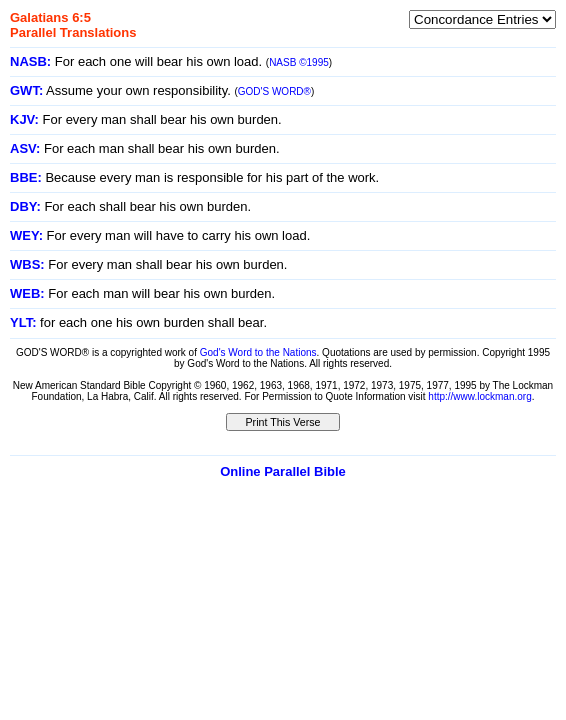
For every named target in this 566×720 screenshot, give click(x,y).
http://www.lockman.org (479, 396)
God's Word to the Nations (258, 352)
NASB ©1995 (299, 62)
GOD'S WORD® (274, 91)
